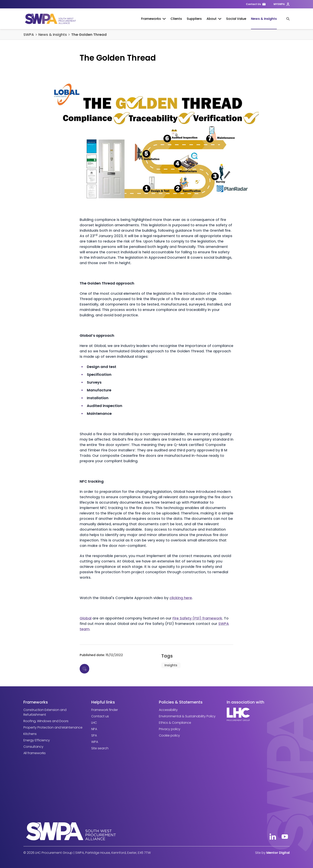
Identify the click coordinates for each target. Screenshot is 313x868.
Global (86, 618)
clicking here (181, 598)
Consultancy (33, 747)
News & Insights (264, 19)
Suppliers (194, 19)
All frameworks (35, 753)
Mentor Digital (278, 853)
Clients (176, 19)
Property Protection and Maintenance (53, 727)
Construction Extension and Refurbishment (45, 712)
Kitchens (30, 734)
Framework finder (105, 710)
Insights (171, 665)
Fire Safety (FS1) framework (197, 618)
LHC (94, 723)
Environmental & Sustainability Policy (187, 716)
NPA (94, 729)
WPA (95, 742)
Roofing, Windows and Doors (46, 721)
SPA (94, 735)
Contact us (100, 716)
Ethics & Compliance (175, 723)
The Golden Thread (89, 35)
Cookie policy (169, 735)
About (214, 19)
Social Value (236, 19)
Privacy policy (170, 729)
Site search (100, 748)
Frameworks (153, 19)
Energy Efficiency (37, 740)
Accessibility (168, 710)
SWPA (29, 35)
